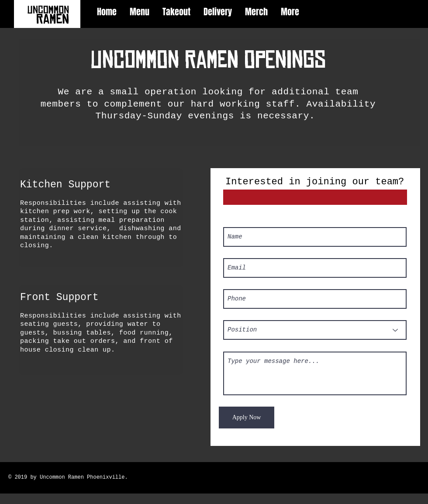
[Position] (315, 330)
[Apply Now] (247, 418)
